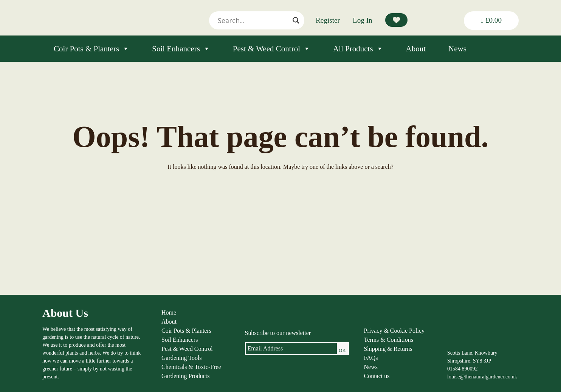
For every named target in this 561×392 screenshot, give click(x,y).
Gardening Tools (182, 358)
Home (169, 313)
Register (328, 20)
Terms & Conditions (389, 340)
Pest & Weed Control (272, 49)
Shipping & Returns (388, 349)
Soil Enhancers (181, 49)
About (416, 49)
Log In (363, 20)
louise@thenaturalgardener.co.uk (482, 377)
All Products (358, 49)
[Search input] (253, 20)
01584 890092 (463, 369)
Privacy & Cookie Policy (394, 331)
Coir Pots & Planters (91, 49)
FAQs (371, 358)
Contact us (377, 376)
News (457, 49)
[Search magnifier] (296, 20)
